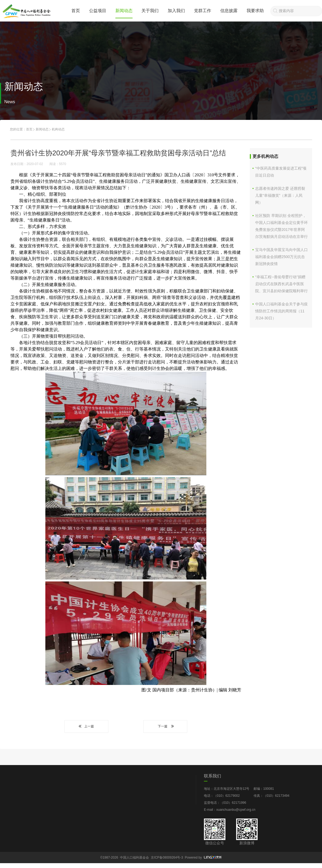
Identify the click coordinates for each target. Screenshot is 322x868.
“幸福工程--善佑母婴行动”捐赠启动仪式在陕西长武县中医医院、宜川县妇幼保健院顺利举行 (281, 284)
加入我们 (176, 11)
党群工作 (203, 11)
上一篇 (86, 726)
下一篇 (165, 726)
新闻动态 (124, 11)
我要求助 (255, 11)
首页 (76, 11)
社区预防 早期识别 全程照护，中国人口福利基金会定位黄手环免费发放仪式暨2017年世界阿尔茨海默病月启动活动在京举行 (281, 226)
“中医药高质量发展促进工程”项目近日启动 (281, 172)
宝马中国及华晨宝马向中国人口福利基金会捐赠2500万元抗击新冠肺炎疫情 (281, 257)
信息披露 (229, 11)
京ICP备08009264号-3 (167, 858)
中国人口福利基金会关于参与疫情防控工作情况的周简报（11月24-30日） (281, 311)
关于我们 (150, 11)
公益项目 (98, 11)
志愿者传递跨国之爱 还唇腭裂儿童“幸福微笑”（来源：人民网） (280, 195)
